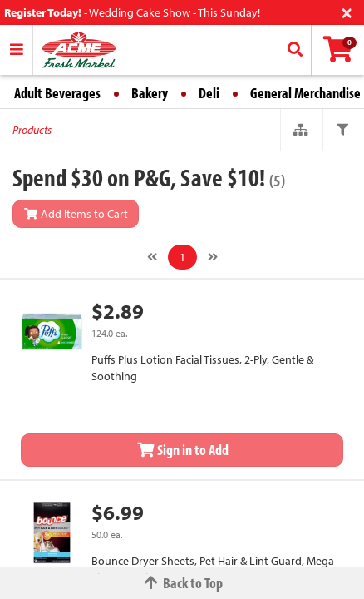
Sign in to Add (182, 450)
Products (32, 130)
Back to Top (182, 583)
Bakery (150, 93)
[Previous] (152, 257)
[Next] (213, 257)
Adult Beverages (57, 93)
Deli (209, 93)
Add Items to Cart (76, 214)
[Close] (347, 11)
